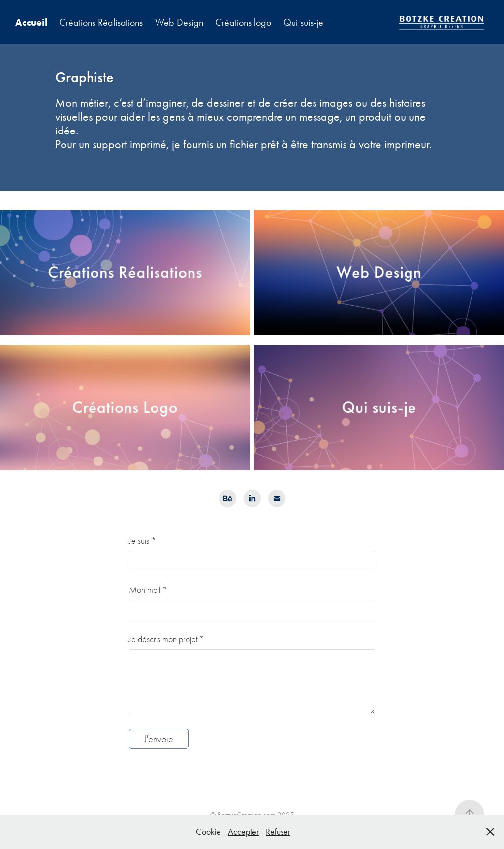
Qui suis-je (303, 22)
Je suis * (142, 541)
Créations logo (243, 22)
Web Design (179, 22)
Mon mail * (148, 590)
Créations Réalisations (101, 22)
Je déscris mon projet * (167, 640)
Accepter (243, 832)
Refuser (278, 832)
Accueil (31, 22)
